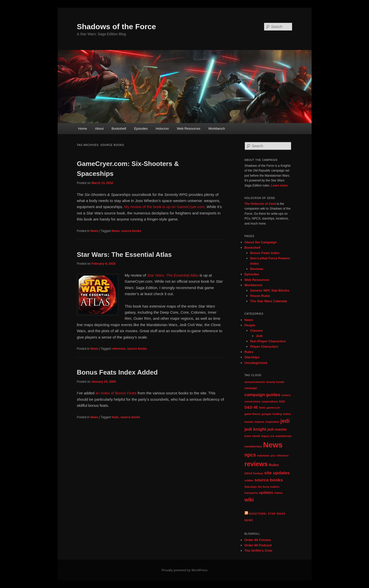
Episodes (141, 129)
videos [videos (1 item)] (279, 493)
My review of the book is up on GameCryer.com (164, 207)
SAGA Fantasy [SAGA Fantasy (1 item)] (254, 473)
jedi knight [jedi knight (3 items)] (255, 429)
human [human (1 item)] (249, 422)
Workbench (217, 129)
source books (131, 231)
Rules (249, 352)
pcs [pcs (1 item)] (273, 456)
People (250, 325)
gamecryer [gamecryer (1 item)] (273, 408)
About (99, 129)
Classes (256, 331)
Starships (252, 357)
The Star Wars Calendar (269, 301)
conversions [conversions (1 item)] (253, 401)
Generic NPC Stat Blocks (270, 290)
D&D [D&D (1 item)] (282, 401)
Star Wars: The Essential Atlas (124, 255)
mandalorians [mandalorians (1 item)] (253, 446)
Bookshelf (119, 129)
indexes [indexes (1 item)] (260, 422)
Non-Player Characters (268, 341)
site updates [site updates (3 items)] (277, 473)
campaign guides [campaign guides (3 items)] (262, 395)
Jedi (259, 336)
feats (115, 417)
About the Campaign (261, 242)
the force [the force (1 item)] (263, 487)
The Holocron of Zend (260, 204)
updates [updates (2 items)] (266, 493)
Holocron (162, 129)
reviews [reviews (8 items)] (256, 464)
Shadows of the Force (117, 27)
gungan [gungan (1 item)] (266, 414)
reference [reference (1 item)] (283, 456)
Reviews (257, 269)
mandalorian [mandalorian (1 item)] (284, 436)
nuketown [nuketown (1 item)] (263, 456)
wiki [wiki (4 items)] (249, 500)
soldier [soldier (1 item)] (249, 480)
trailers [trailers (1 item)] (275, 487)
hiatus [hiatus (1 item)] (287, 414)
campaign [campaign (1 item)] (251, 388)
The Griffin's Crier (259, 551)
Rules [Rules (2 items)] (274, 465)
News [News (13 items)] (273, 445)
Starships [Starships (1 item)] (251, 487)
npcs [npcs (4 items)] (250, 455)
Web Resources (188, 129)
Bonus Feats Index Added (117, 372)
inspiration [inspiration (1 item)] (272, 422)
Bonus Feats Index (265, 253)
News (94, 231)
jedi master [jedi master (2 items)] (277, 429)
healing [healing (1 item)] (277, 414)
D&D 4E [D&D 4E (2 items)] (251, 407)
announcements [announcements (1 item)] (255, 382)
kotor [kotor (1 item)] (248, 436)
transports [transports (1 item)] (251, 493)
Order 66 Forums (258, 540)
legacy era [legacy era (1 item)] (268, 436)
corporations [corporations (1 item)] (270, 401)
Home (83, 129)
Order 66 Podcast (258, 545)
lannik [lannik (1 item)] (256, 436)
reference (119, 349)
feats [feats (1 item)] (262, 408)
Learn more (279, 186)
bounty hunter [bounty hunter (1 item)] (275, 382)
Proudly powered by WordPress (184, 570)
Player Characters (264, 347)
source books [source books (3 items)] (269, 480)
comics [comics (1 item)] (286, 395)
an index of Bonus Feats (116, 393)
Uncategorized (256, 363)
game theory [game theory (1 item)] (253, 414)
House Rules (260, 296)
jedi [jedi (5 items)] (285, 421)
